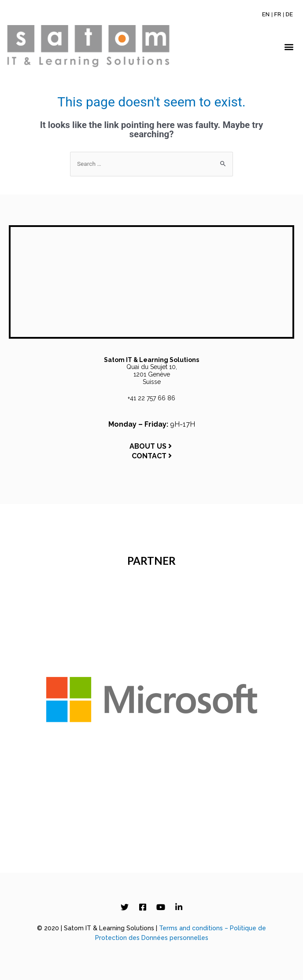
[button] (289, 47)
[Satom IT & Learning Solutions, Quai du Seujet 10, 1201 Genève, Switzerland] (151, 282)
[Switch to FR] (277, 14)
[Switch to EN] (266, 14)
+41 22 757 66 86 (151, 398)
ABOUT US (151, 446)
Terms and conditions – (194, 928)
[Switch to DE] (289, 14)
